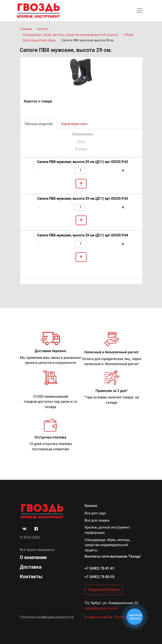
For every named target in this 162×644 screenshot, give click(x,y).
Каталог (91, 506)
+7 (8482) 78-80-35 (100, 577)
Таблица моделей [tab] (39, 124)
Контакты (31, 577)
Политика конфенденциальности (47, 617)
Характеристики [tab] (74, 124)
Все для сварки (97, 521)
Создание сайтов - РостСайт (108, 617)
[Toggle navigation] (139, 11)
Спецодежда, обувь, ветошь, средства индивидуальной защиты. (108, 545)
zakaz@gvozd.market (101, 608)
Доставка (31, 567)
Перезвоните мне (104, 590)
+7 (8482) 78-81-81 (100, 569)
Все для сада (95, 513)
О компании (33, 557)
